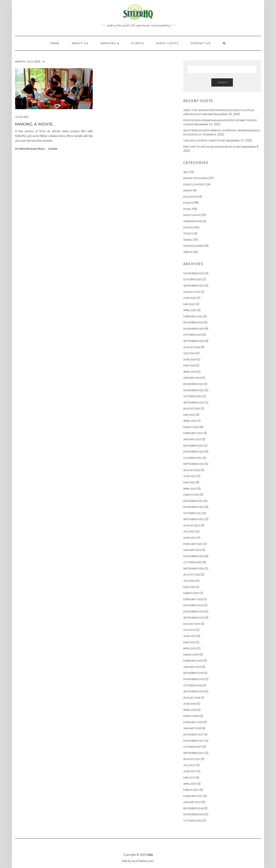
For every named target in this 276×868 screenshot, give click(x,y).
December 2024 (193, 322)
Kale (150, 855)
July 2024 (189, 353)
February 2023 (193, 433)
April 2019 (190, 648)
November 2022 (194, 452)
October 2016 (193, 821)
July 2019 (189, 630)
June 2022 (190, 476)
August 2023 (192, 408)
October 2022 (193, 458)
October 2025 (193, 279)
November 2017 (194, 741)
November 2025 (194, 273)
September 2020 (194, 568)
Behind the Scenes (28, 149)
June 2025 (190, 298)
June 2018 (190, 704)
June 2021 (190, 538)
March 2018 (191, 716)
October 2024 (193, 335)
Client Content (194, 184)
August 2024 (192, 347)
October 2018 (193, 685)
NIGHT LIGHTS (167, 43)
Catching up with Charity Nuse (204, 140)
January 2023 (192, 439)
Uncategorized (194, 246)
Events (188, 203)
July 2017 (189, 765)
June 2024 (190, 359)
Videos (188, 252)
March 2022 (191, 495)
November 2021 (194, 507)
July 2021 (189, 531)
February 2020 (193, 599)
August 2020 (192, 574)
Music (187, 209)
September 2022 (194, 464)
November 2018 (194, 679)
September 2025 (194, 286)
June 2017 (190, 771)
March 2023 (191, 427)
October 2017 (193, 747)
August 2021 (192, 525)
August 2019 (192, 624)
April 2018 (190, 710)
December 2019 (193, 605)
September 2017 (194, 753)
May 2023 (189, 415)
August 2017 (192, 759)
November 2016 (194, 814)
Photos (41, 149)
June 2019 (190, 636)
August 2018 (192, 698)
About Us (80, 43)
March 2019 (191, 655)
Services (110, 43)
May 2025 (189, 304)
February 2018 (193, 722)
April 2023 (190, 421)
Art (17, 149)
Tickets (188, 233)
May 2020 (189, 587)
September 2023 (194, 402)
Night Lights (192, 215)
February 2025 (193, 316)
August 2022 (192, 470)
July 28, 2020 (22, 117)
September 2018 (194, 691)
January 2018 (192, 728)
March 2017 (191, 790)
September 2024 (194, 341)
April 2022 (190, 489)
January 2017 (192, 802)
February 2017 (193, 796)
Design (188, 190)
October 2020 (193, 562)
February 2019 (193, 661)
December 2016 (193, 808)
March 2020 (191, 593)
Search (222, 82)
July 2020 (189, 581)
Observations (193, 221)
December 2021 (193, 501)
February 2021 (193, 544)
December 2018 (193, 673)
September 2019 (194, 618)
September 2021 (194, 519)
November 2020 (194, 556)
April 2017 (190, 784)
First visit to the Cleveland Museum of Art (212, 147)
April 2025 (190, 310)
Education (191, 197)
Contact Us (201, 43)
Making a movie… (35, 124)
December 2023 (193, 384)
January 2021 (192, 550)
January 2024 (192, 378)
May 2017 (189, 777)
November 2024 (194, 329)
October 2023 (193, 396)
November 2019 (194, 611)
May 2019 (189, 642)
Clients (138, 43)
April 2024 (190, 372)
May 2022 (189, 482)
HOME (55, 43)
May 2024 (189, 365)
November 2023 (194, 390)
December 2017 (193, 734)
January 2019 (192, 667)
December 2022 (193, 446)
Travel (188, 240)
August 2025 (192, 292)
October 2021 (193, 513)
